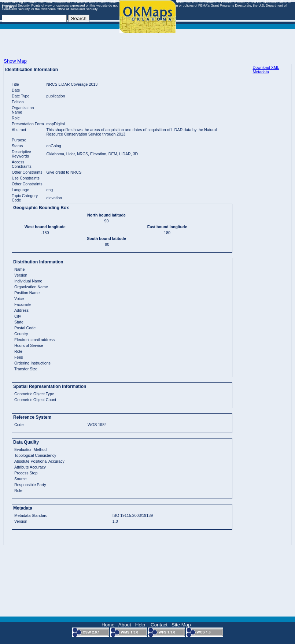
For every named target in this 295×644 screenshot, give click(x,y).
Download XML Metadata (266, 70)
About (125, 625)
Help (140, 625)
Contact (159, 625)
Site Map (181, 625)
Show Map (15, 61)
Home (108, 625)
